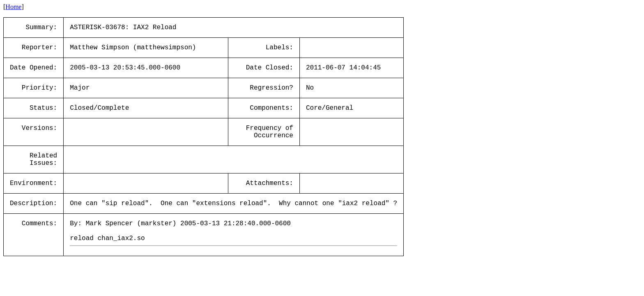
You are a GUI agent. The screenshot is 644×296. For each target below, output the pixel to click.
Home (13, 7)
